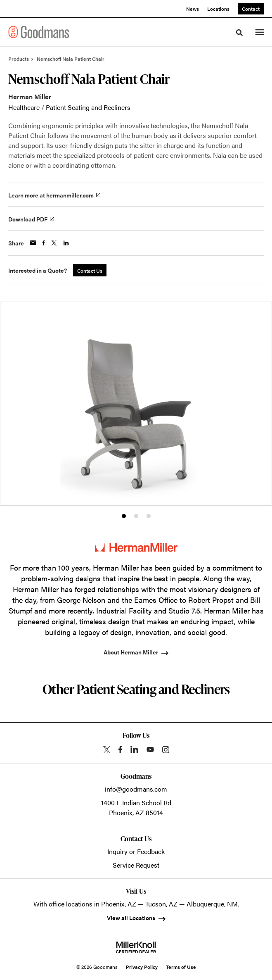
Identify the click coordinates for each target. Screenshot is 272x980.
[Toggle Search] (239, 33)
